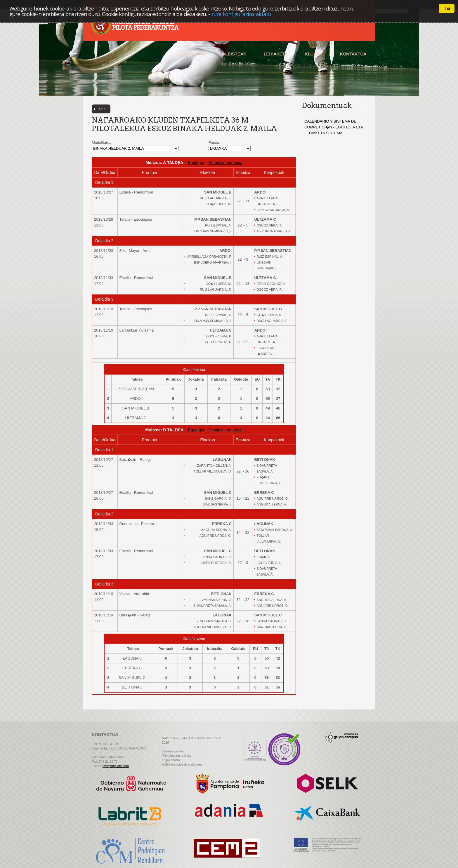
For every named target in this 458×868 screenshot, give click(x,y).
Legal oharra (171, 760)
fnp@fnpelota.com (116, 766)
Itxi (447, 8)
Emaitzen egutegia (225, 163)
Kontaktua (353, 54)
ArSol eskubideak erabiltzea (182, 764)
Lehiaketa (276, 54)
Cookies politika (173, 751)
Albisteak (234, 54)
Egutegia (196, 163)
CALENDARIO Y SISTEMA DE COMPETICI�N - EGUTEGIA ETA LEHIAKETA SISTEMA (334, 127)
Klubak (314, 54)
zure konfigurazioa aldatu (241, 14)
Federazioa (191, 54)
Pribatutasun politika (176, 756)
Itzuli (103, 109)
